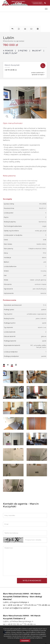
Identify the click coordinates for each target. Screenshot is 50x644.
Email (5, 520)
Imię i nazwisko (9, 511)
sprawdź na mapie (38, 75)
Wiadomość (8, 545)
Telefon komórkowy (12, 529)
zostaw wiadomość (37, 73)
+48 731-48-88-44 (11, 70)
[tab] (4, 365)
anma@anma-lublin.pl (20, 608)
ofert (43, 65)
